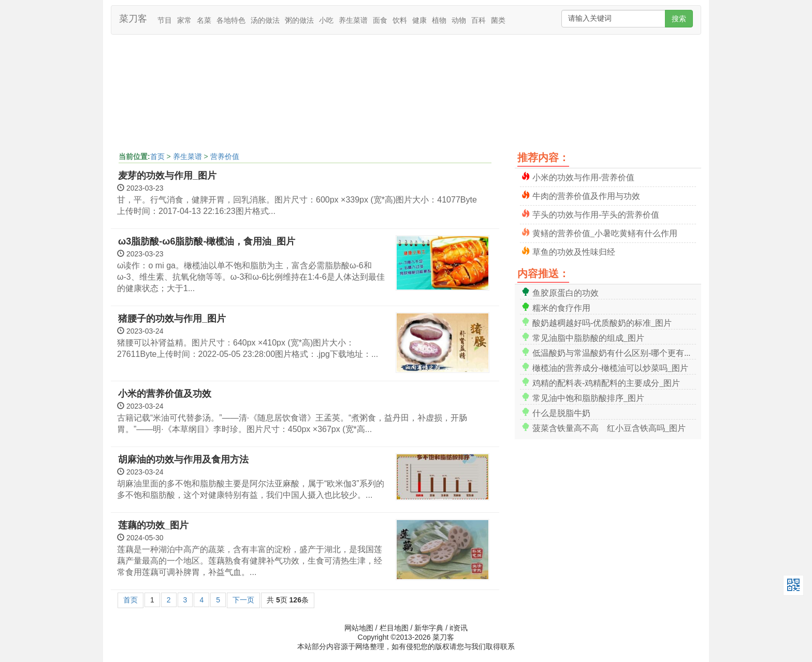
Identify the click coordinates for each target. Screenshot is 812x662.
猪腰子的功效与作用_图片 (172, 319)
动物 (459, 20)
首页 (157, 156)
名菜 (204, 20)
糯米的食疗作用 (561, 307)
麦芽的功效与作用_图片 (167, 176)
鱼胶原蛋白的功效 (565, 292)
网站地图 (359, 628)
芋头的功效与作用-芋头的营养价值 (596, 214)
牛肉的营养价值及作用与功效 (586, 195)
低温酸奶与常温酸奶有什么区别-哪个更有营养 (614, 352)
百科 (479, 20)
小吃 (326, 20)
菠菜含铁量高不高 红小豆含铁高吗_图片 (609, 427)
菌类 (498, 20)
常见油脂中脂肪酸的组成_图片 (588, 337)
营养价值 (225, 156)
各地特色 (231, 20)
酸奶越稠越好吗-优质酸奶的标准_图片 (602, 322)
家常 (184, 20)
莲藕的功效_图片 (153, 525)
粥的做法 (299, 20)
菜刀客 (133, 19)
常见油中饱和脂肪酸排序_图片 (588, 397)
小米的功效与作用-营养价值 (583, 176)
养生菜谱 (353, 20)
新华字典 (429, 628)
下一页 (243, 600)
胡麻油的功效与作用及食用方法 (183, 459)
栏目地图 (394, 628)
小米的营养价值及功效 (165, 394)
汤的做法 (265, 20)
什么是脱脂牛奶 (561, 412)
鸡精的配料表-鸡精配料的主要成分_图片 (606, 382)
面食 (380, 20)
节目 (165, 20)
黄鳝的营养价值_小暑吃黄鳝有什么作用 (605, 232)
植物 (439, 20)
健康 (419, 20)
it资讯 (459, 628)
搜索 (679, 19)
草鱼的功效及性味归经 (574, 251)
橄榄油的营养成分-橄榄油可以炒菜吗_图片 (610, 367)
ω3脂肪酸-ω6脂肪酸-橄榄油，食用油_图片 (207, 241)
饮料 (400, 20)
